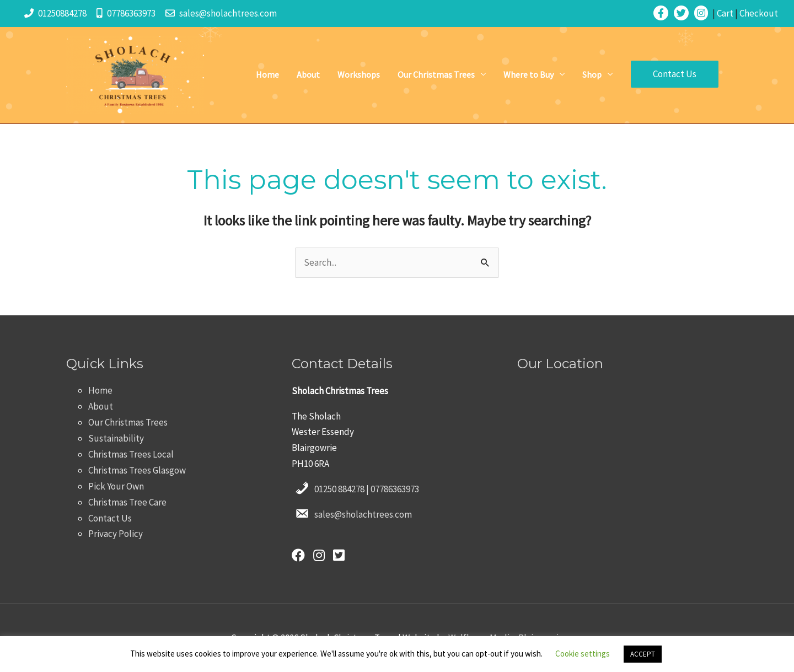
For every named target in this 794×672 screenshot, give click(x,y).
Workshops (359, 74)
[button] (675, 74)
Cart (725, 13)
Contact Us (110, 518)
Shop (592, 74)
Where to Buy (529, 74)
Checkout (759, 13)
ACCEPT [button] (643, 654)
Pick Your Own (116, 486)
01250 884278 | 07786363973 (367, 489)
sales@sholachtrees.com (228, 13)
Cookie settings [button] (583, 654)
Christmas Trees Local (131, 454)
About (308, 74)
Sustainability (116, 438)
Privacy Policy (116, 534)
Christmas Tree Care (127, 502)
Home (267, 74)
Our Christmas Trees (436, 74)
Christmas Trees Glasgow (137, 470)
